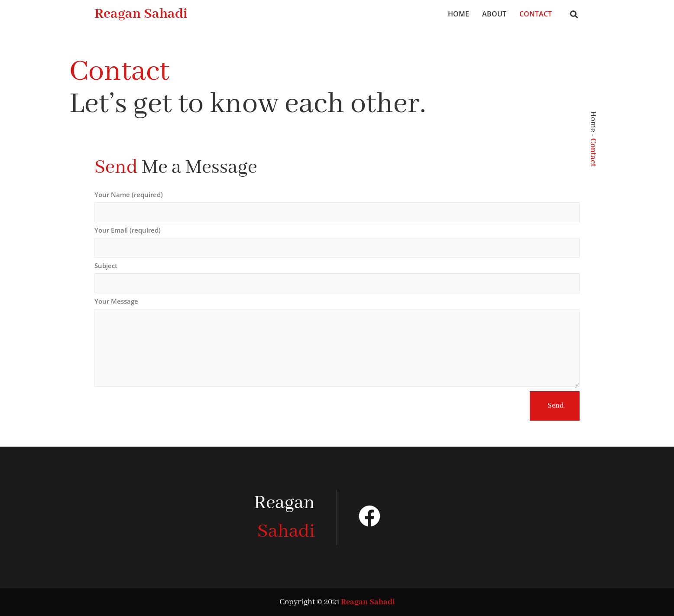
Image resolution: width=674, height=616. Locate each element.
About (494, 14)
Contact (536, 14)
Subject (106, 266)
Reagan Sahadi (141, 14)
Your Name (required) (129, 195)
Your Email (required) (128, 230)
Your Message (116, 302)
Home (459, 14)
